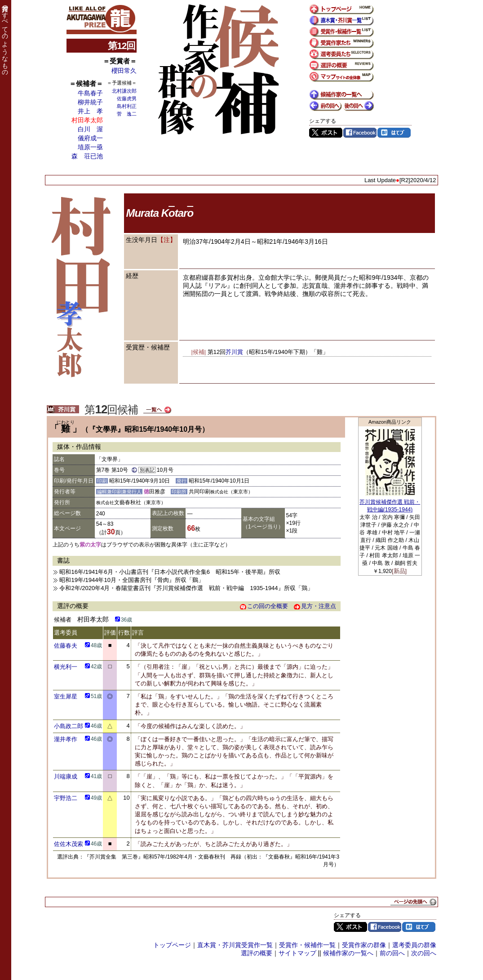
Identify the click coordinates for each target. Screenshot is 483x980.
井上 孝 (90, 111)
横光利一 (66, 667)
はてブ (394, 133)
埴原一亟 (90, 147)
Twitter (326, 133)
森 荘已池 (87, 156)
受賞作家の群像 (364, 945)
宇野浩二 (66, 798)
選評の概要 (257, 953)
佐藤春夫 (66, 646)
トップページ (172, 945)
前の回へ (392, 953)
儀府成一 (90, 138)
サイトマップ (297, 953)
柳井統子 (90, 102)
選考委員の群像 (414, 945)
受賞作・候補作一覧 (307, 945)
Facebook (360, 133)
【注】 (167, 240)
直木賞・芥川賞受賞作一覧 (235, 945)
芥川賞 (234, 352)
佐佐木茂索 (69, 844)
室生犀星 (66, 696)
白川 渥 (90, 129)
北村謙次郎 (124, 91)
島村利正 (127, 106)
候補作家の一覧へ (348, 953)
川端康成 (66, 776)
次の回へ (424, 953)
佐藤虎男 (127, 98)
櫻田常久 (124, 71)
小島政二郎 (69, 726)
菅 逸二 (127, 114)
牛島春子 (90, 93)
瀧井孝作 (66, 739)
